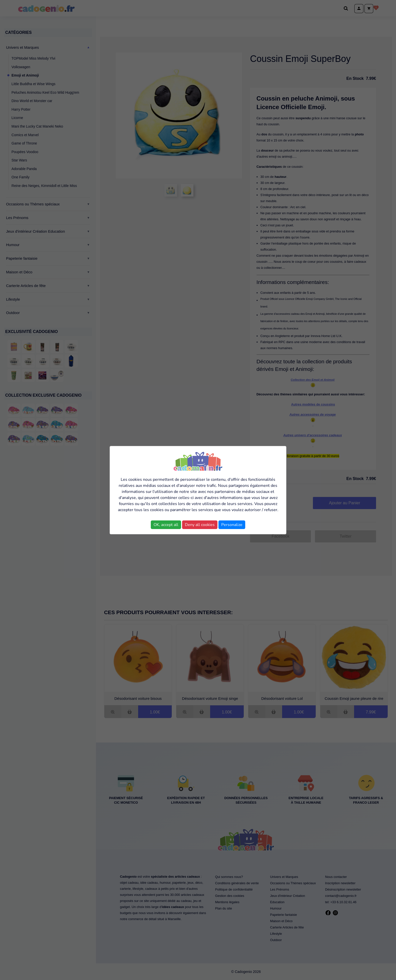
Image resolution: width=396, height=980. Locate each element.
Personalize (232, 525)
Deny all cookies (200, 525)
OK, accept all (166, 525)
